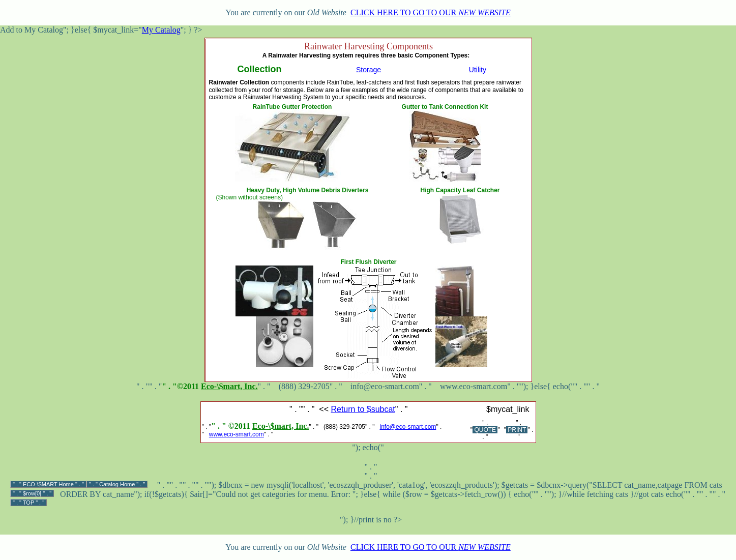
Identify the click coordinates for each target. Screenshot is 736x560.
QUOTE (485, 430)
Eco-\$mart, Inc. (229, 386)
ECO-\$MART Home (48, 484)
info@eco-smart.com (408, 427)
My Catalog (161, 30)
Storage (369, 70)
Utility (478, 70)
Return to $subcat (363, 409)
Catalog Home (117, 484)
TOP (28, 503)
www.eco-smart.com (237, 434)
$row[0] (32, 493)
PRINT (517, 430)
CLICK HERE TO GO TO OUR (431, 12)
